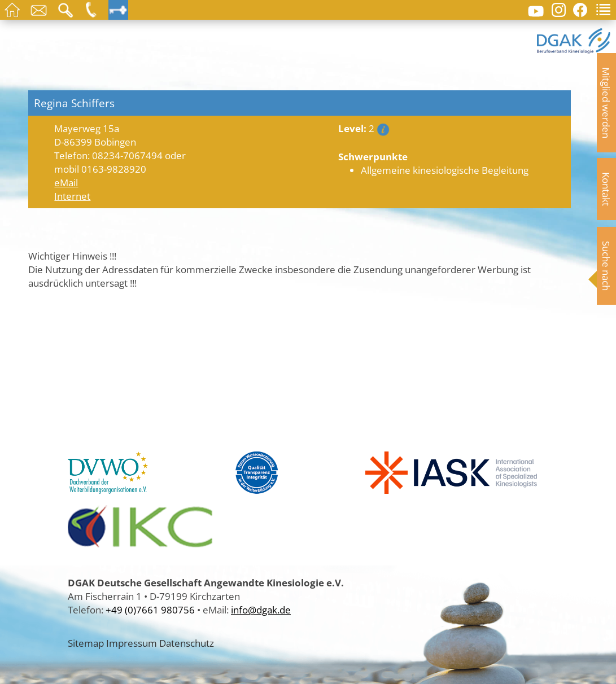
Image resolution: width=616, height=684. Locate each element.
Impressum (132, 643)
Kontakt (606, 189)
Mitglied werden (606, 103)
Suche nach (606, 266)
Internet (72, 196)
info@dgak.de (261, 610)
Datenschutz (187, 643)
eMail (66, 182)
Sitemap (86, 643)
